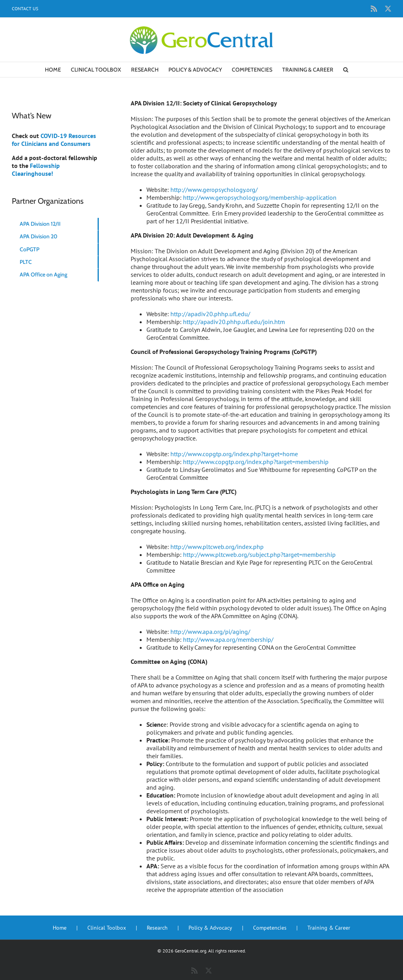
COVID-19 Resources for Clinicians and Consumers (54, 140)
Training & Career (329, 928)
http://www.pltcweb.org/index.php (217, 547)
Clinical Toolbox (107, 928)
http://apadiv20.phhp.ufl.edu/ (210, 314)
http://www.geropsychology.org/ (214, 190)
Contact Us (25, 8)
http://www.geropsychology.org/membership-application (260, 197)
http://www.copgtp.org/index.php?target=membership (256, 462)
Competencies (270, 928)
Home (60, 928)
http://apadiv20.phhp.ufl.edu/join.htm (234, 322)
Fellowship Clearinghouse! (36, 169)
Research (157, 928)
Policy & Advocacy (210, 928)
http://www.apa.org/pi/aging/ (210, 632)
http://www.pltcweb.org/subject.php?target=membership (259, 554)
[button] (346, 70)
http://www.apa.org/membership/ (228, 639)
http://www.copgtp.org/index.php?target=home (234, 454)
